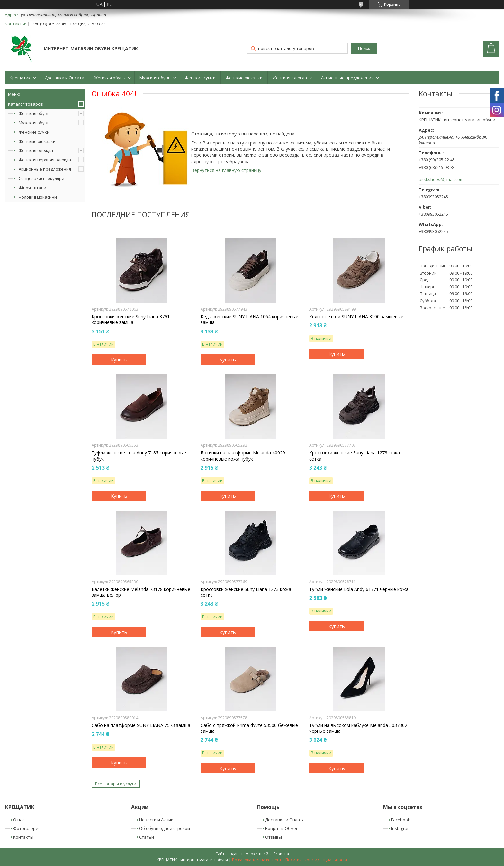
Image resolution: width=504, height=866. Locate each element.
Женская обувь (110, 78)
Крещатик (20, 78)
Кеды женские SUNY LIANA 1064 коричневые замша (249, 320)
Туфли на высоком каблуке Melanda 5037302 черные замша (358, 728)
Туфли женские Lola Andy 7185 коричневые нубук (139, 456)
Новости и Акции (156, 820)
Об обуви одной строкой (165, 828)
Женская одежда (290, 78)
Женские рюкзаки (244, 78)
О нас (19, 820)
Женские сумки (200, 78)
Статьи (147, 837)
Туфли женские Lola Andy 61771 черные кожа (359, 589)
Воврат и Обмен (282, 828)
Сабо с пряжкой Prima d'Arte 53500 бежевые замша (249, 728)
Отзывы (274, 837)
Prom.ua (281, 854)
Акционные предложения (347, 78)
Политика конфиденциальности (316, 860)
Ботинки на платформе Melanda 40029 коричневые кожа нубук (243, 456)
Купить (119, 359)
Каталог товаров (26, 104)
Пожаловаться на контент (257, 860)
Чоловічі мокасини (38, 197)
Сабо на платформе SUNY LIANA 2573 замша (141, 725)
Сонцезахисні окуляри (41, 178)
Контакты (23, 837)
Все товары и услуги (116, 784)
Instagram (401, 828)
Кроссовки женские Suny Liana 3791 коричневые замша (131, 320)
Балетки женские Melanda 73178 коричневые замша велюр (141, 592)
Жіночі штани (32, 188)
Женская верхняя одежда (45, 160)
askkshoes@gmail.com (441, 179)
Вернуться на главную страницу (226, 170)
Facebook (401, 820)
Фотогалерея (27, 828)
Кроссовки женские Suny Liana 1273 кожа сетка (355, 456)
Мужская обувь (155, 78)
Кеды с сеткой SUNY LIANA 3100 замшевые (356, 317)
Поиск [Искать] (364, 48)
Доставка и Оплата (64, 78)
